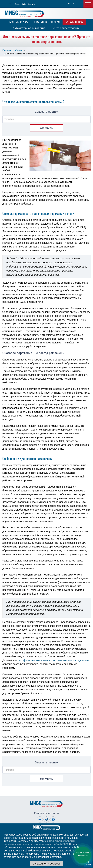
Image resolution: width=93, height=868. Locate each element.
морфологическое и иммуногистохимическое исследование (54, 660)
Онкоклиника (74, 22)
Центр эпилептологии (65, 28)
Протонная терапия (47, 22)
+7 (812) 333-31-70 (22, 4)
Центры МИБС (19, 22)
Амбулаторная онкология (29, 28)
